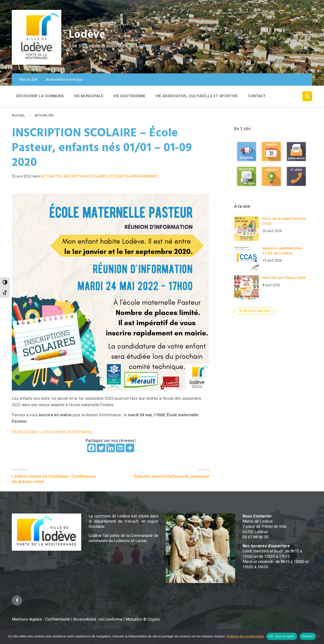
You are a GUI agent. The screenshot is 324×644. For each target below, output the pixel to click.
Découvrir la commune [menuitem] (40, 96)
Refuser (308, 636)
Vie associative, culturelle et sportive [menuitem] (197, 96)
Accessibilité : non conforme (98, 619)
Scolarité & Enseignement (134, 176)
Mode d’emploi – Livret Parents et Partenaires (52, 431)
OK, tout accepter (282, 636)
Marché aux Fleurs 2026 (284, 278)
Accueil (19, 115)
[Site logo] (37, 63)
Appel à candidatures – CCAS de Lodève (284, 251)
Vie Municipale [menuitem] (89, 96)
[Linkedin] (111, 448)
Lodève (88, 35)
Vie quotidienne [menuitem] (130, 96)
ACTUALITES (51, 176)
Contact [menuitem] (257, 96)
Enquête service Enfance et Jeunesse (171, 476)
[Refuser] (318, 636)
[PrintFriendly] (120, 448)
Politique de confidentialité (245, 636)
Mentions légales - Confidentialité (41, 619)
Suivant (204, 470)
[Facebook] (91, 448)
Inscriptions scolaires (85, 176)
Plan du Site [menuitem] (28, 80)
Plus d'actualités (254, 311)
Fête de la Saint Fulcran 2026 (284, 221)
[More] (130, 448)
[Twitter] (101, 448)
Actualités (44, 115)
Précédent (20, 470)
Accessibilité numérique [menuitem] (64, 80)
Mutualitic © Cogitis (143, 619)
